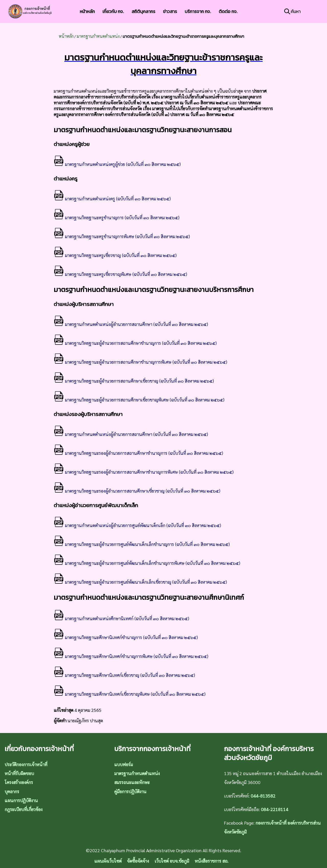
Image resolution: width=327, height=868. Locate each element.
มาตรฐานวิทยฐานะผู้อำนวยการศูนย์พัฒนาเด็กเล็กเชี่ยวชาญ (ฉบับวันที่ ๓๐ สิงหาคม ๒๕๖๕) (140, 582)
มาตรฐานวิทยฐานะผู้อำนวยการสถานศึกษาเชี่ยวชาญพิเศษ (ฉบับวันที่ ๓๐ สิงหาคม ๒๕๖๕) (139, 400)
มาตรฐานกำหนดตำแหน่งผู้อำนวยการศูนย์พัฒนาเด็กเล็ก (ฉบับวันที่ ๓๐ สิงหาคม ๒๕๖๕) (137, 525)
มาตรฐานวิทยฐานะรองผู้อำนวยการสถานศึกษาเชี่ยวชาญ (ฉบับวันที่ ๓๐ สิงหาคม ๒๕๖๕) (137, 491)
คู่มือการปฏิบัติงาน (130, 791)
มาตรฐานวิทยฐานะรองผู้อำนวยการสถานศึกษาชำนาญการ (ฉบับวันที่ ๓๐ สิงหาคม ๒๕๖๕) (138, 453)
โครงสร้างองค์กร (19, 782)
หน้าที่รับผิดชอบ (19, 773)
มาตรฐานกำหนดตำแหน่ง (98, 36)
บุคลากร (12, 791)
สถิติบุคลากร (143, 11)
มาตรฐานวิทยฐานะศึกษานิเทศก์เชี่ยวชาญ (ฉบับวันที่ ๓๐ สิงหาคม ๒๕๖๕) (124, 675)
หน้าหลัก (87, 11)
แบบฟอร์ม (124, 764)
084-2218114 (275, 809)
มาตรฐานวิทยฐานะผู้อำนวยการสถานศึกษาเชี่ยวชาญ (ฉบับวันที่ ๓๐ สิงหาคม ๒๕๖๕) (134, 381)
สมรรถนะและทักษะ (132, 782)
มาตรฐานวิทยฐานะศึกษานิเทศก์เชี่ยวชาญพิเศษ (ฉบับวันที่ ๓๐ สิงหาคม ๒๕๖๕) (130, 694)
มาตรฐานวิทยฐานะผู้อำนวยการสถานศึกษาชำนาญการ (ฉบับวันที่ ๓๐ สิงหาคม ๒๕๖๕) (135, 343)
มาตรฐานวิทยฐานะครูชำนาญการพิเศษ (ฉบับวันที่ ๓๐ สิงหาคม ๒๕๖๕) (122, 236)
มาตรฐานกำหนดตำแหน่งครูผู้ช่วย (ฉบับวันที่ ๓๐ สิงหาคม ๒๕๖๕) (117, 164)
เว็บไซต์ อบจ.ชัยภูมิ (172, 861)
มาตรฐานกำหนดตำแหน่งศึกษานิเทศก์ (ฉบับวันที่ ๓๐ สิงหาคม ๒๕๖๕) (121, 618)
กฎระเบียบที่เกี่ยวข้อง (24, 809)
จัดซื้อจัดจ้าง (138, 861)
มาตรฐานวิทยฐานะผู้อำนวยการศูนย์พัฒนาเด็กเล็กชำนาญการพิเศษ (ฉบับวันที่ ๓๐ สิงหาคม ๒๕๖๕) (147, 563)
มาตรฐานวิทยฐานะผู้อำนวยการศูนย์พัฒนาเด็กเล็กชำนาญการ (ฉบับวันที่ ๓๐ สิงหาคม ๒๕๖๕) (142, 544)
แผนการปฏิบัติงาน (21, 800)
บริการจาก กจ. (198, 11)
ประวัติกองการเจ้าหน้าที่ (26, 764)
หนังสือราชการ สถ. (212, 861)
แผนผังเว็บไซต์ (108, 861)
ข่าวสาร (170, 11)
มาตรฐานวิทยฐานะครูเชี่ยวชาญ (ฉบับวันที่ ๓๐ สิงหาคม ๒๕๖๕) (115, 255)
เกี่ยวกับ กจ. (113, 11)
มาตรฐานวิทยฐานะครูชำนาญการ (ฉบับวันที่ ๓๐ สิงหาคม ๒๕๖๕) (116, 217)
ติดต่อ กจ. (228, 11)
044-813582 (263, 796)
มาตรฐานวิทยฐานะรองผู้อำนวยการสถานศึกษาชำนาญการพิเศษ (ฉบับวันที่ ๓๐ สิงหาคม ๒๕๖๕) (144, 472)
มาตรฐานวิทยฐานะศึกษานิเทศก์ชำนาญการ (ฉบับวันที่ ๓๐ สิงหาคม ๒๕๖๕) (126, 637)
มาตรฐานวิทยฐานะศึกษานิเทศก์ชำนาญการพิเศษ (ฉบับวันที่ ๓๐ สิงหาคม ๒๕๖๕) (131, 656)
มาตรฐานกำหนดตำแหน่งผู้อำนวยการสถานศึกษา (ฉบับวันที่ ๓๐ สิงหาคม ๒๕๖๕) (131, 324)
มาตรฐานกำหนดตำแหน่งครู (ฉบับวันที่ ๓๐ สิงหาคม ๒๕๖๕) (112, 198)
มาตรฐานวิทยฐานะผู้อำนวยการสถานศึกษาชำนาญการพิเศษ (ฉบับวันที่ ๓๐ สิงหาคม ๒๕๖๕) (140, 362)
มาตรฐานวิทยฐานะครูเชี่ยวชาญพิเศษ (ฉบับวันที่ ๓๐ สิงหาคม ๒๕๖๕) (120, 274)
